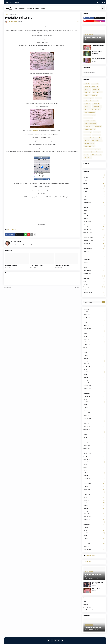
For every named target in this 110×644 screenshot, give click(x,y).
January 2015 (94, 416)
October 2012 (94, 489)
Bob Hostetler (34, 131)
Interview (87, 107)
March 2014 (94, 443)
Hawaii (96, 101)
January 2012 (94, 514)
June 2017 (94, 350)
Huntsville (96, 104)
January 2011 (94, 547)
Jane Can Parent (90, 112)
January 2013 (94, 481)
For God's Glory (13, 14)
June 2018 (94, 334)
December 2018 (94, 328)
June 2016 (94, 372)
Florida (95, 95)
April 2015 (94, 407)
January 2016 (94, 383)
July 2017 (94, 347)
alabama (95, 84)
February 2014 (94, 446)
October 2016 (94, 366)
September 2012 (94, 492)
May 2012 (94, 503)
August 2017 (94, 345)
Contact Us (17, 2)
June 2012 (94, 500)
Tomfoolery (98, 152)
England (87, 95)
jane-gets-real (89, 126)
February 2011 (94, 544)
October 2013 (94, 457)
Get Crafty (88, 101)
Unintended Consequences (93, 628)
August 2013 (94, 462)
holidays (87, 104)
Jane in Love (88, 118)
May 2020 (94, 312)
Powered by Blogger (89, 556)
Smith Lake (88, 149)
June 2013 (94, 467)
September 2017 (94, 342)
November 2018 (94, 331)
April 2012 (94, 506)
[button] (103, 8)
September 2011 (94, 525)
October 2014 (94, 424)
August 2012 (94, 495)
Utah (86, 155)
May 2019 (94, 323)
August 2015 (94, 397)
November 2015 (94, 388)
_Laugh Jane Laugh (88, 610)
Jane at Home (96, 109)
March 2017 (94, 358)
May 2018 (94, 336)
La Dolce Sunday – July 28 (37, 265)
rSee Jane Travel (89, 143)
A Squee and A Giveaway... (98, 45)
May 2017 (94, 353)
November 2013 (94, 454)
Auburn (95, 87)
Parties (87, 141)
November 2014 (94, 421)
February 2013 (94, 478)
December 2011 (94, 517)
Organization (97, 138)
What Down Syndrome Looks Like (93, 38)
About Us (11, 2)
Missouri (97, 132)
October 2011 (94, 522)
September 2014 (94, 426)
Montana (87, 135)
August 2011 (94, 527)
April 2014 (94, 440)
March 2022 (94, 309)
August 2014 (94, 429)
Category (86, 604)
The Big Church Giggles (11, 265)
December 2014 (94, 418)
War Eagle (88, 158)
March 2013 (94, 476)
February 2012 (94, 511)
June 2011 (94, 533)
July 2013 (94, 465)
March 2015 (94, 410)
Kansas (98, 126)
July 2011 (94, 530)
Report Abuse (88, 562)
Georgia (99, 98)
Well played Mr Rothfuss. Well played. (98, 53)
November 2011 (94, 519)
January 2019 (94, 326)
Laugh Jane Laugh (90, 129)
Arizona (87, 87)
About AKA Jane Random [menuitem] (33, 8)
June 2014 (94, 435)
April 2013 (94, 473)
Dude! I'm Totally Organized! (62, 265)
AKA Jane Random (16, 242)
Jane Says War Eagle (90, 124)
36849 (87, 84)
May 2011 (94, 536)
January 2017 (94, 364)
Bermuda (87, 90)
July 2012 (94, 497)
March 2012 (94, 508)
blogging (96, 90)
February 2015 (94, 413)
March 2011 (94, 541)
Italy (87, 109)
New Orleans (97, 135)
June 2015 (94, 402)
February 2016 (94, 380)
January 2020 (94, 315)
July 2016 (94, 369)
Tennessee (88, 152)
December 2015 (94, 386)
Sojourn (97, 149)
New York (88, 138)
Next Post (77, 287)
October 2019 (94, 317)
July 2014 (94, 432)
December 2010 (94, 549)
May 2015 (94, 405)
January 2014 (94, 448)
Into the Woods (97, 107)
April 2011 (94, 538)
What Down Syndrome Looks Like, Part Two (98, 59)
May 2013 (94, 470)
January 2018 (94, 339)
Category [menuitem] (21, 8)
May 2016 (94, 375)
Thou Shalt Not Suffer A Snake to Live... (97, 583)
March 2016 (94, 377)
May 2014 (94, 437)
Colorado (87, 92)
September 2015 (94, 394)
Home (6, 2)
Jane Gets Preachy (90, 115)
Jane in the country (90, 121)
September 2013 (94, 459)
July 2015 (94, 399)
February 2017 (94, 361)
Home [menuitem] (16, 8)
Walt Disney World (96, 155)
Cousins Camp (97, 92)
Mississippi (88, 132)
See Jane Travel (89, 146)
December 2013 (94, 451)
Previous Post (8, 287)
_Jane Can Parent (88, 607)
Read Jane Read (97, 141)
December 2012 (94, 484)
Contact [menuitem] (43, 8)
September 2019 (94, 320)
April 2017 (94, 356)
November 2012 (94, 487)
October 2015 (94, 391)
